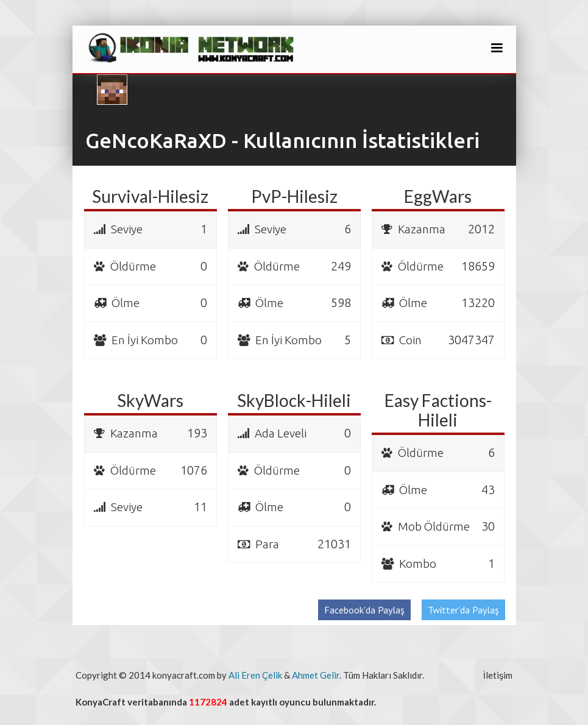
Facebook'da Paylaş (364, 610)
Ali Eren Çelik (255, 675)
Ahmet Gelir (316, 675)
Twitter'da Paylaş (463, 610)
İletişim (498, 675)
